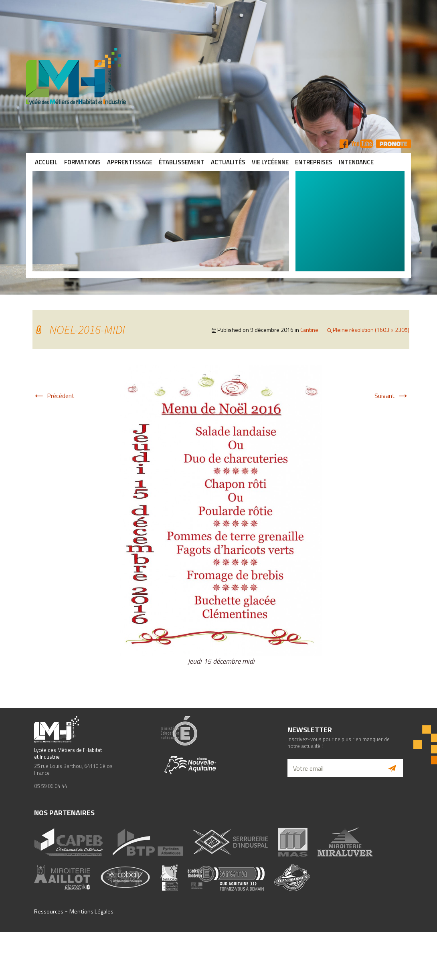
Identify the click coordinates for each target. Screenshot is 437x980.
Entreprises (314, 162)
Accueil (46, 162)
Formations (82, 162)
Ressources (49, 911)
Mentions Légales (91, 911)
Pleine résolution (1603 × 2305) (371, 330)
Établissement (182, 162)
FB (344, 144)
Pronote (394, 144)
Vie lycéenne (270, 162)
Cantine (309, 330)
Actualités (228, 162)
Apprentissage (130, 162)
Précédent (54, 396)
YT (362, 144)
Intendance (356, 162)
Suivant (392, 396)
